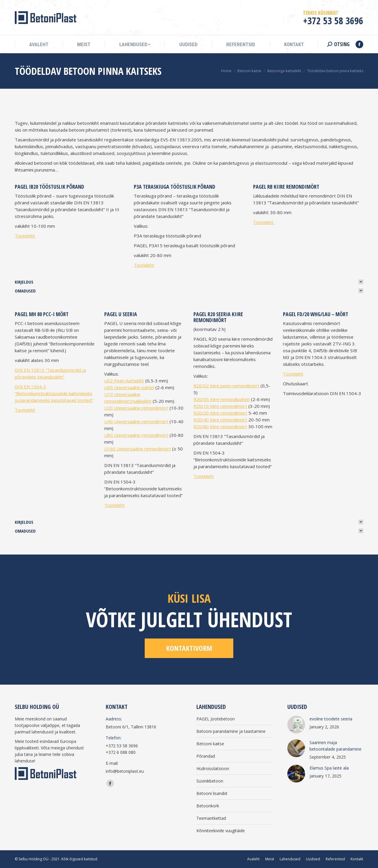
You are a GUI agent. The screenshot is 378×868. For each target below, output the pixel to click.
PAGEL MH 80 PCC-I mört (42, 314)
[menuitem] (39, 45)
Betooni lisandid (212, 793)
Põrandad (206, 756)
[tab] (189, 282)
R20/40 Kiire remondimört (220, 420)
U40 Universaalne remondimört (136, 421)
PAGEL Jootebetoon (216, 719)
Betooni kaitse (210, 744)
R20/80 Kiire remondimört (220, 426)
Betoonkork (208, 806)
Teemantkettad (211, 818)
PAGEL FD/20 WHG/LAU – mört (316, 314)
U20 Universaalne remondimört (136, 408)
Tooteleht (25, 236)
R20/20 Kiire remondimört (220, 413)
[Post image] (296, 725)
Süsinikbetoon (210, 781)
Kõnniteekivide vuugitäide (221, 831)
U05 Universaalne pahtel (129, 387)
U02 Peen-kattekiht (124, 381)
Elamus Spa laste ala (329, 768)
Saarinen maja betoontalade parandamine (335, 746)
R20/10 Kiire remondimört (220, 406)
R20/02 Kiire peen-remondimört (226, 386)
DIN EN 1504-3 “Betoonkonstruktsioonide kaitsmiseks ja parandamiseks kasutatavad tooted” (54, 393)
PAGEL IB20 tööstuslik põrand (49, 187)
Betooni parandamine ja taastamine (231, 731)
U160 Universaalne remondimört (138, 449)
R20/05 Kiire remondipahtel (222, 399)
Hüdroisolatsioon (213, 768)
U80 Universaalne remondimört (136, 435)
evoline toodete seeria (331, 719)
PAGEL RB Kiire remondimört (286, 187)
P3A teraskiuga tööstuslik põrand (175, 187)
